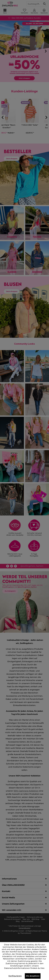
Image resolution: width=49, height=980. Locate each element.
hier (43, 968)
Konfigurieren (15, 976)
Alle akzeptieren (33, 976)
